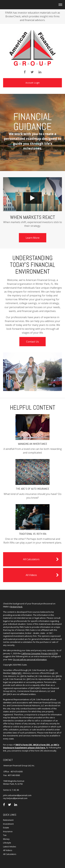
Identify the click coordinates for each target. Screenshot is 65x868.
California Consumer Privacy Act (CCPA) (39, 653)
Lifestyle (7, 843)
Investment (8, 824)
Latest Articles (10, 847)
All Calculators (41, 559)
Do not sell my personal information (30, 659)
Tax (5, 835)
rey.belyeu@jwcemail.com (15, 798)
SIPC (20, 673)
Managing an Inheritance (33, 444)
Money (6, 839)
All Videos (42, 575)
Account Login (33, 83)
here (43, 748)
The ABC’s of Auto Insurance (32, 489)
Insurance (8, 831)
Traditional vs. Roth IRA (33, 534)
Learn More (33, 238)
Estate (6, 828)
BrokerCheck (16, 607)
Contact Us (32, 342)
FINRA (14, 673)
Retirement (8, 820)
